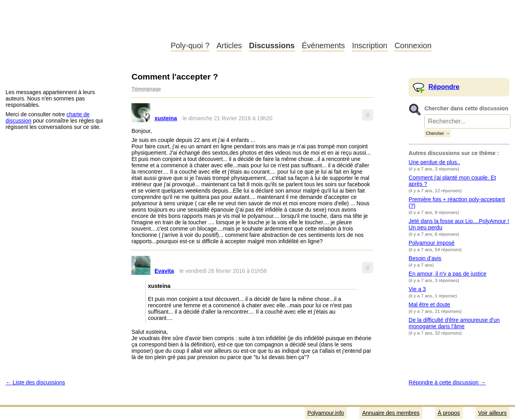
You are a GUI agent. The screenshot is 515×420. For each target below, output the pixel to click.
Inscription (370, 45)
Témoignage (146, 89)
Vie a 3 (417, 289)
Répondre (444, 87)
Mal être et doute (429, 305)
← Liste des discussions (35, 382)
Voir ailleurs (492, 413)
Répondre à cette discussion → (447, 382)
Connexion (413, 45)
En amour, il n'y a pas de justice (447, 274)
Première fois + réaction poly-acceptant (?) (457, 202)
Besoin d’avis (425, 258)
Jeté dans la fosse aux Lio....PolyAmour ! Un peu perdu (459, 224)
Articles (229, 45)
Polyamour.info (82, 28)
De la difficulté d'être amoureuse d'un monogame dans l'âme (454, 323)
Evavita (164, 271)
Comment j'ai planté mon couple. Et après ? (452, 181)
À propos (449, 413)
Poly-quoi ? (190, 45)
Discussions (272, 45)
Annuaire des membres (391, 413)
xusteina (166, 118)
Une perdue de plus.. (434, 162)
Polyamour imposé (431, 243)
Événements (323, 45)
